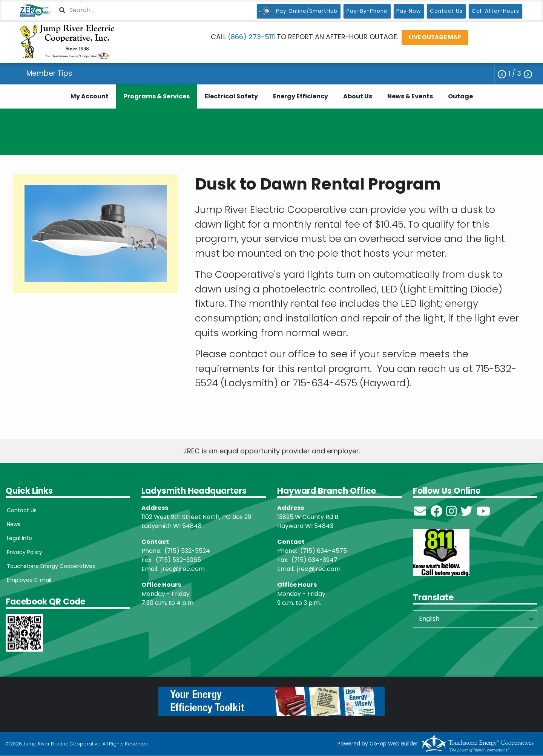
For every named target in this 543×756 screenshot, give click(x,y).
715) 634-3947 (316, 560)
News (12, 524)
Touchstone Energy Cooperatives (50, 566)
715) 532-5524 (189, 551)
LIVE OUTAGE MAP (435, 37)
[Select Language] (475, 619)
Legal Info (18, 538)
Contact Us (21, 510)
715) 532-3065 (180, 560)
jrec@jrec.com (183, 569)
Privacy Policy (23, 552)
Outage (460, 96)
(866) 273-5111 (251, 37)
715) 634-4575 (325, 551)
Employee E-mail (28, 580)
